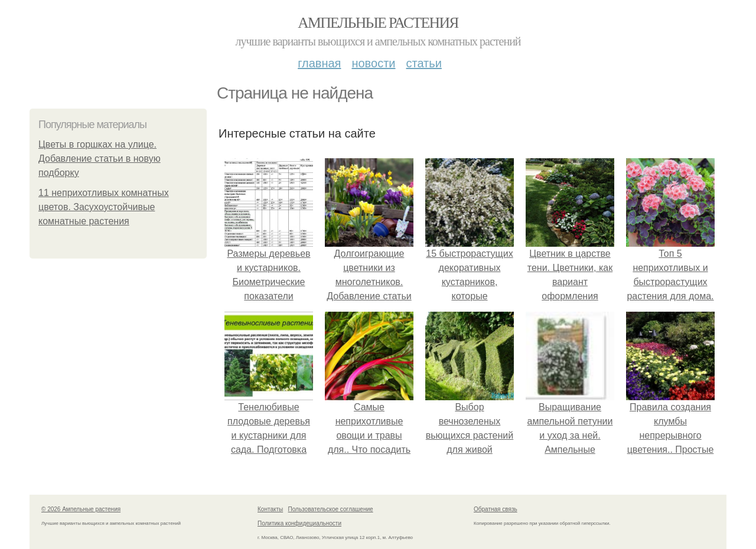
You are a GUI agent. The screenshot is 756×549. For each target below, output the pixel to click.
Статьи (423, 63)
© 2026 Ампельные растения (81, 509)
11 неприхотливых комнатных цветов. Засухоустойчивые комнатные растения (104, 207)
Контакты (270, 509)
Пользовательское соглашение (331, 509)
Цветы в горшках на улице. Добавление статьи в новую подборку (100, 159)
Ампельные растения (378, 23)
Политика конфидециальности (299, 523)
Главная (319, 63)
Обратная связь (496, 509)
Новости (373, 63)
